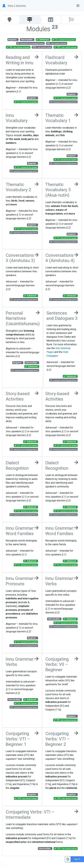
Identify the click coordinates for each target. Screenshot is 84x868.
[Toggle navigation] (78, 6)
